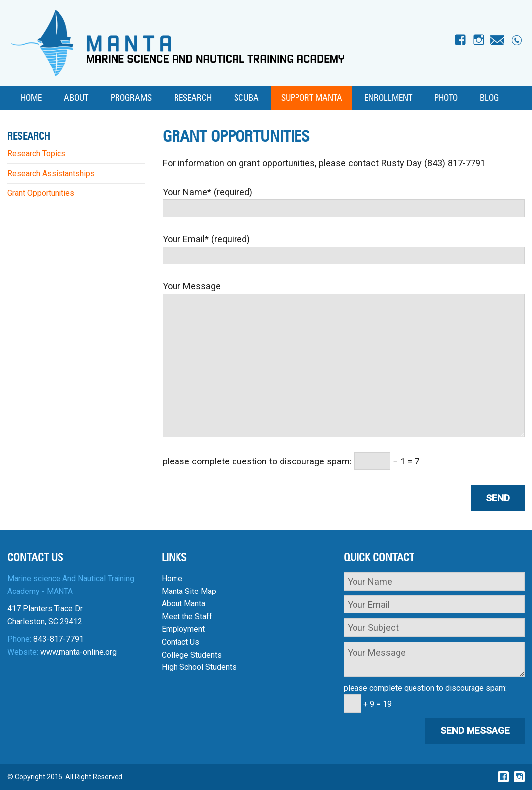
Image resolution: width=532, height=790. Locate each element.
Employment (183, 629)
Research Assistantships (51, 173)
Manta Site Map (189, 591)
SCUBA (246, 98)
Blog (489, 98)
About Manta (183, 604)
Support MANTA (312, 98)
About (76, 98)
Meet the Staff (187, 617)
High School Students (199, 667)
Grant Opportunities (41, 193)
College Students (192, 655)
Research (193, 98)
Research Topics (36, 154)
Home (31, 98)
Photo (446, 98)
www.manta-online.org (78, 652)
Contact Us (180, 642)
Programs (131, 98)
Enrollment (388, 98)
